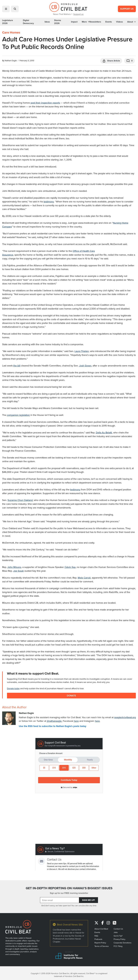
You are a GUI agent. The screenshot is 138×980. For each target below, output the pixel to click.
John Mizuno (14, 567)
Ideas (47, 22)
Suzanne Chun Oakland (20, 500)
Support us (78, 14)
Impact (74, 22)
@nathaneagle (54, 721)
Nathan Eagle (11, 61)
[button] (6, 9)
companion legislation (18, 415)
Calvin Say (70, 567)
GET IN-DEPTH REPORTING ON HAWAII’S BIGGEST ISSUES (69, 888)
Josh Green (85, 366)
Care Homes (11, 32)
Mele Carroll (84, 578)
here (76, 721)
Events (109, 22)
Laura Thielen (82, 351)
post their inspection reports (45, 103)
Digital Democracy (28, 22)
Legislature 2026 (8, 22)
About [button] (132, 22)
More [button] (86, 22)
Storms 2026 (58, 22)
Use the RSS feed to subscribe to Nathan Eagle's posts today (53, 726)
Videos (120, 22)
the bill (17, 366)
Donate (71, 696)
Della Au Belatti (104, 432)
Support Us (127, 9)
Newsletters (95, 22)
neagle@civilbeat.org (125, 717)
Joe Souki (18, 571)
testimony (49, 202)
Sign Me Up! (88, 900)
